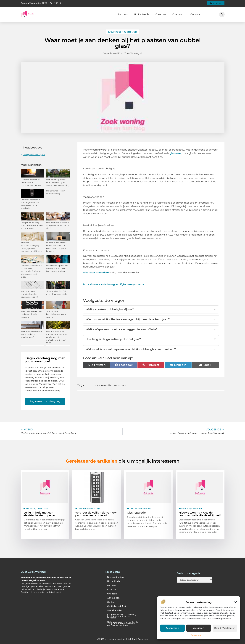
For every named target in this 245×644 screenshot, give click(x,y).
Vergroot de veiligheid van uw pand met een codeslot (96, 514)
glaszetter (176, 153)
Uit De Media (142, 14)
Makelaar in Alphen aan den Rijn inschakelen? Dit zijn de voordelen (57, 268)
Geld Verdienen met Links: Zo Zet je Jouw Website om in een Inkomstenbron (123, 624)
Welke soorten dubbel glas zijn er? (151, 310)
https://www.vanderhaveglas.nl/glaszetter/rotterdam (115, 284)
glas (97, 385)
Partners (123, 14)
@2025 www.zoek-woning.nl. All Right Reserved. (123, 639)
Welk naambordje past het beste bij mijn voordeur (31, 314)
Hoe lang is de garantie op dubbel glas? (151, 339)
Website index (115, 610)
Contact (195, 14)
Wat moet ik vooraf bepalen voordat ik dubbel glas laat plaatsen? (151, 349)
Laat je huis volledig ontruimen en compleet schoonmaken (32, 225)
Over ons (161, 14)
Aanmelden (113, 598)
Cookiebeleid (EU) (116, 606)
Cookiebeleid (197, 635)
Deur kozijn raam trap (123, 32)
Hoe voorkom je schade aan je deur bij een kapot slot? (58, 225)
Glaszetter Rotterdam (96, 272)
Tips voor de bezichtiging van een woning (56, 314)
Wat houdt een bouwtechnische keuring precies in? (29, 294)
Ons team (178, 14)
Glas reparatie (136, 513)
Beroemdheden (115, 577)
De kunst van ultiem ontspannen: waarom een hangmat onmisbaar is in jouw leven (56, 337)
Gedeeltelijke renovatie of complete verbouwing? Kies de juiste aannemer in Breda (31, 271)
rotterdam (120, 385)
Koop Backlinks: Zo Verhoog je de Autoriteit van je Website (122, 616)
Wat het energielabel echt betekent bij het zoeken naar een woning (58, 182)
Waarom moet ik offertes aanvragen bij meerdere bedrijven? (151, 319)
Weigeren (199, 628)
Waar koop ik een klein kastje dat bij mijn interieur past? (31, 334)
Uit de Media (114, 581)
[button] (236, 602)
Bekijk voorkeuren (225, 628)
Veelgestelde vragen (34, 154)
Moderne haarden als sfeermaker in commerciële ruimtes (31, 182)
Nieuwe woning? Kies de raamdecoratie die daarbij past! (200, 514)
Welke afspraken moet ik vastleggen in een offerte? (151, 329)
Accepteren (172, 628)
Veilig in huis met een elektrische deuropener (39, 514)
